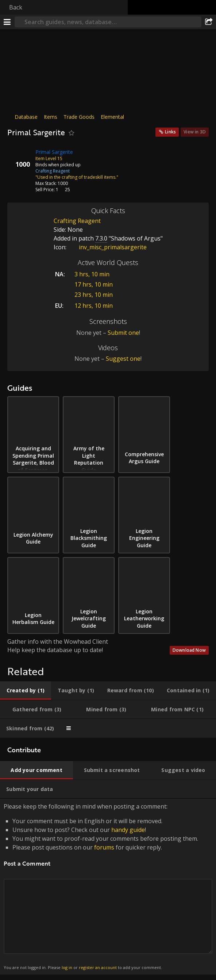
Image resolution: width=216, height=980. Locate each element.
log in (67, 967)
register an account (98, 967)
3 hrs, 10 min (92, 274)
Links (170, 132)
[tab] (26, 690)
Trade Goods (79, 117)
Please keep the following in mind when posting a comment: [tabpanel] (108, 887)
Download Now (189, 650)
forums (104, 847)
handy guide (128, 830)
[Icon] (20, 158)
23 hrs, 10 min (94, 295)
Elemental (112, 117)
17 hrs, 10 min (94, 284)
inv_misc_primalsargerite (107, 247)
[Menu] (7, 22)
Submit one (123, 333)
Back (16, 7)
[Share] (209, 22)
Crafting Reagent (77, 221)
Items (51, 117)
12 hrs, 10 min (94, 306)
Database (26, 117)
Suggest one (123, 359)
